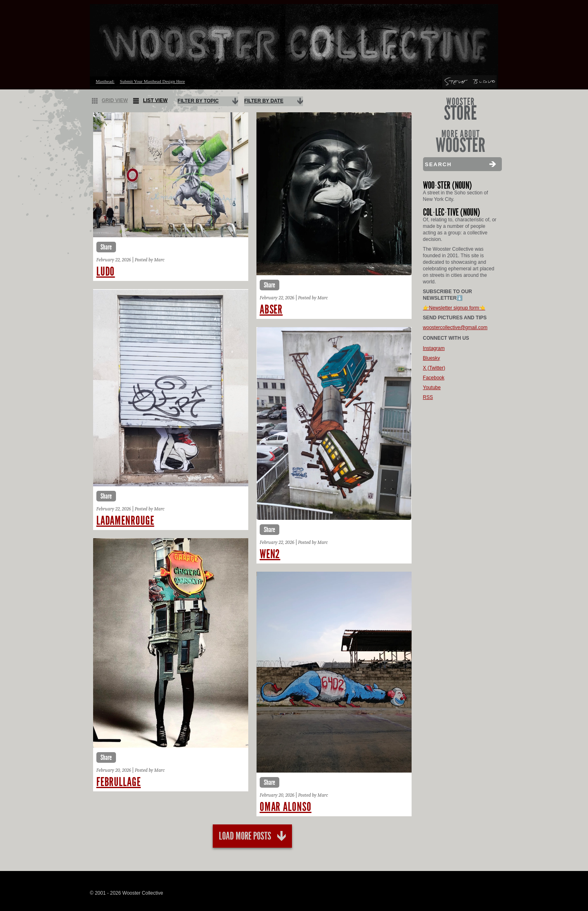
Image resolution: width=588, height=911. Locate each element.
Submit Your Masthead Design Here (153, 81)
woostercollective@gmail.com (455, 327)
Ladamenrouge (125, 521)
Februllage (119, 782)
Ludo (106, 272)
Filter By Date (264, 101)
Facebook (434, 378)
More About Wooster (460, 141)
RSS (428, 397)
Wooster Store (460, 109)
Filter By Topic (198, 101)
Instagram (434, 348)
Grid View (110, 101)
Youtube (432, 388)
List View (150, 101)
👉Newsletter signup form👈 (454, 308)
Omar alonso (286, 807)
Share (106, 247)
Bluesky (432, 358)
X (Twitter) (434, 368)
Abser (271, 310)
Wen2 (270, 554)
